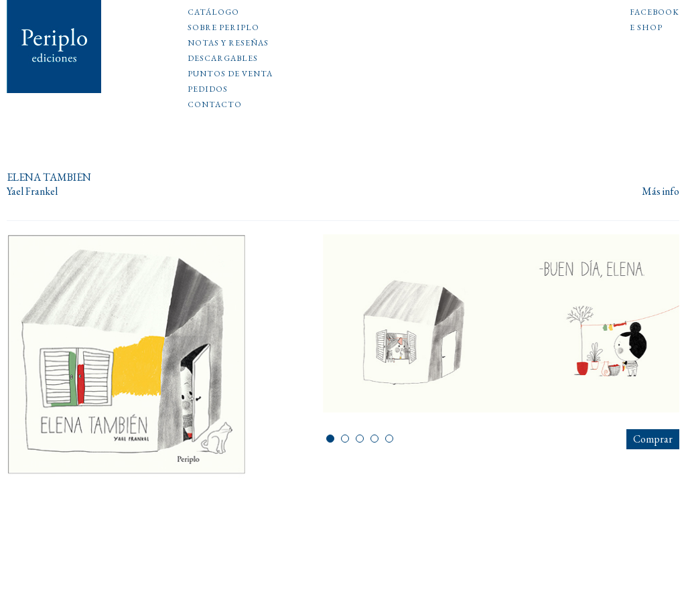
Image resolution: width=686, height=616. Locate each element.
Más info (661, 192)
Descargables (223, 59)
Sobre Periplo (223, 28)
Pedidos (208, 90)
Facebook (655, 13)
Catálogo (213, 13)
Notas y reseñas (228, 44)
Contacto (215, 105)
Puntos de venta (230, 74)
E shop (646, 28)
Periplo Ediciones (54, 47)
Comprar (653, 439)
